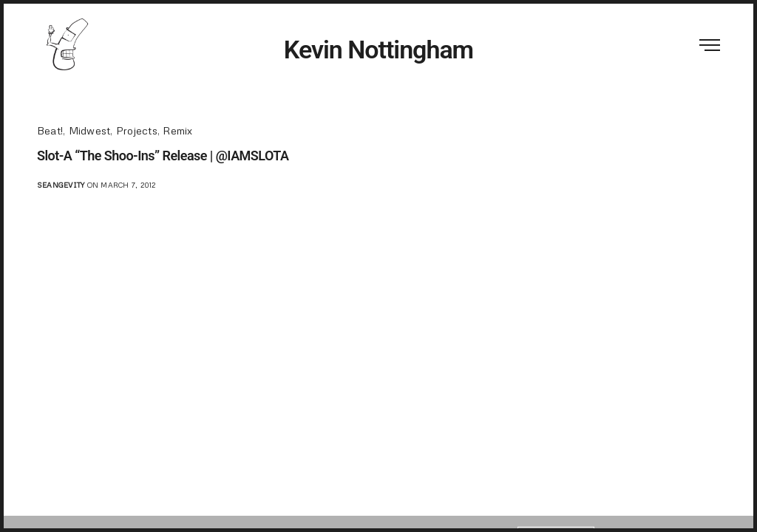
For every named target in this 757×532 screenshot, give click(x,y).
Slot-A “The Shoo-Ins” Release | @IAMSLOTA (163, 156)
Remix (177, 130)
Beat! (50, 130)
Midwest (90, 130)
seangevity (61, 185)
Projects (137, 130)
